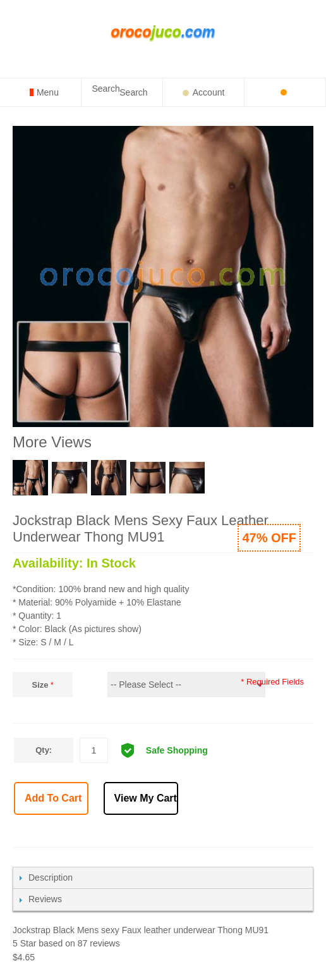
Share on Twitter (231, 833)
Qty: (44, 750)
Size (40, 685)
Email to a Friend (176, 833)
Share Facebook (203, 833)
